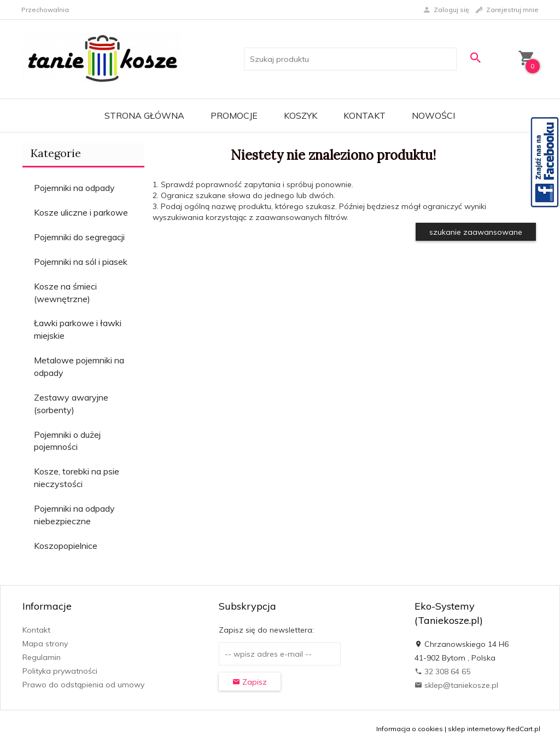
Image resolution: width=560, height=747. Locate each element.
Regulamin (42, 657)
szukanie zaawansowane (476, 232)
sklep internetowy (476, 729)
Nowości (433, 115)
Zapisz (250, 682)
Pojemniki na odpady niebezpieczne (74, 515)
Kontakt (364, 115)
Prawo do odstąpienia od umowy (83, 685)
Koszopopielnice (66, 546)
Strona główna (144, 115)
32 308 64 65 (442, 671)
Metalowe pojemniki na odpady (79, 366)
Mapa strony (45, 644)
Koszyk (301, 115)
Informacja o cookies (410, 729)
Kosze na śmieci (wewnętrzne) (65, 293)
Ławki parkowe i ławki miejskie (78, 329)
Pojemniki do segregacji (79, 237)
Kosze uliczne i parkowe (81, 212)
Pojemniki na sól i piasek (81, 262)
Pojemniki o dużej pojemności (67, 441)
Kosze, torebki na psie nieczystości (77, 477)
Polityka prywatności (60, 671)
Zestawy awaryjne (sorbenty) (71, 404)
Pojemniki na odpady (74, 188)
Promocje (234, 115)
